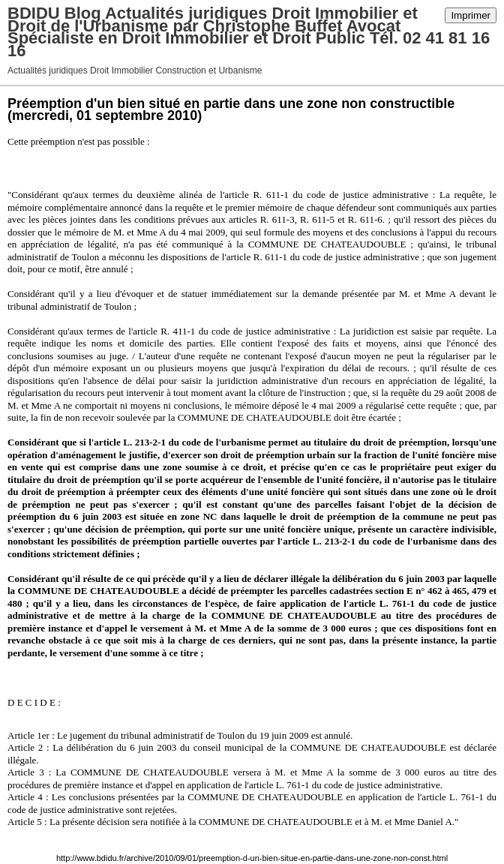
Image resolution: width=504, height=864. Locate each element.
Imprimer (471, 15)
